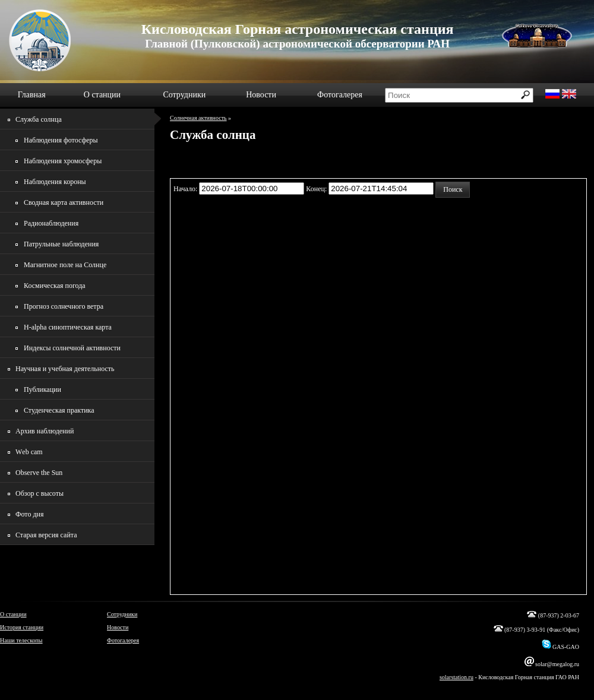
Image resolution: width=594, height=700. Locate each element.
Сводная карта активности (64, 202)
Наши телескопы (21, 640)
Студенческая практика (59, 410)
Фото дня (29, 514)
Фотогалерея (340, 95)
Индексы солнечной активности (72, 348)
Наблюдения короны (55, 182)
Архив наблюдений (45, 431)
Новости (261, 95)
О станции (102, 95)
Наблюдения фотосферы (61, 140)
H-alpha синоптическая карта (68, 327)
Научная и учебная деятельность (65, 369)
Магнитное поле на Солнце (65, 265)
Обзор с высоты (40, 493)
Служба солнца (39, 119)
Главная (32, 95)
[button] (453, 190)
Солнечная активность (198, 118)
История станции (22, 627)
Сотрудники (184, 95)
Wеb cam (29, 452)
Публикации (42, 389)
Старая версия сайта (46, 535)
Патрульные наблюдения (61, 244)
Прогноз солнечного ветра (64, 306)
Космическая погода (55, 286)
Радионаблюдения (51, 223)
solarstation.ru (456, 677)
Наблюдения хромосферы (63, 161)
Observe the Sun (39, 473)
